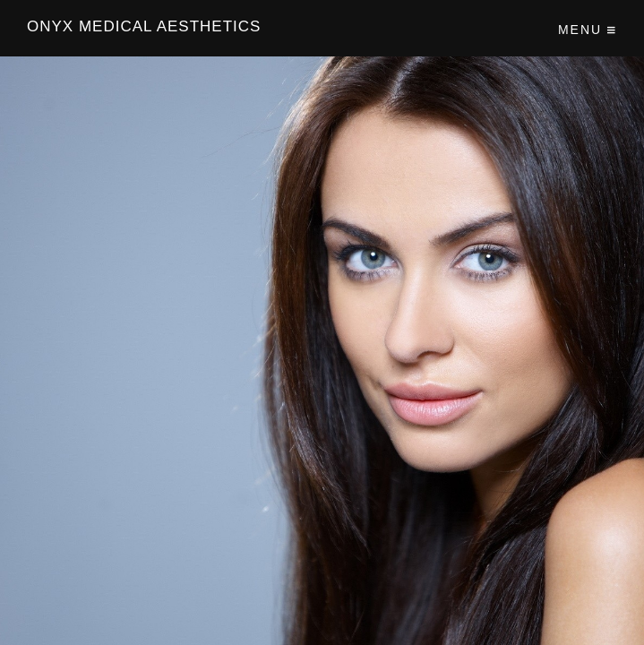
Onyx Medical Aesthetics (144, 26)
